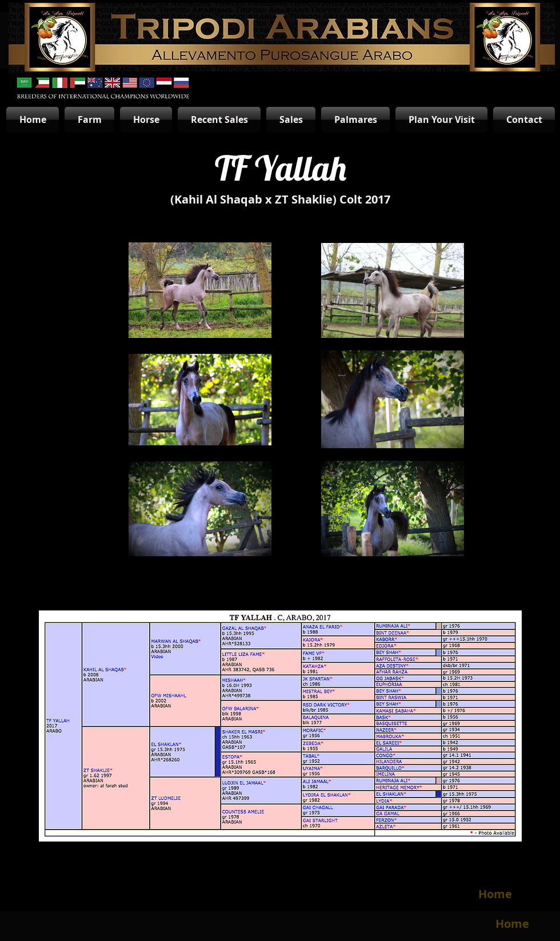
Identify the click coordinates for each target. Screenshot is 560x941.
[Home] (495, 894)
